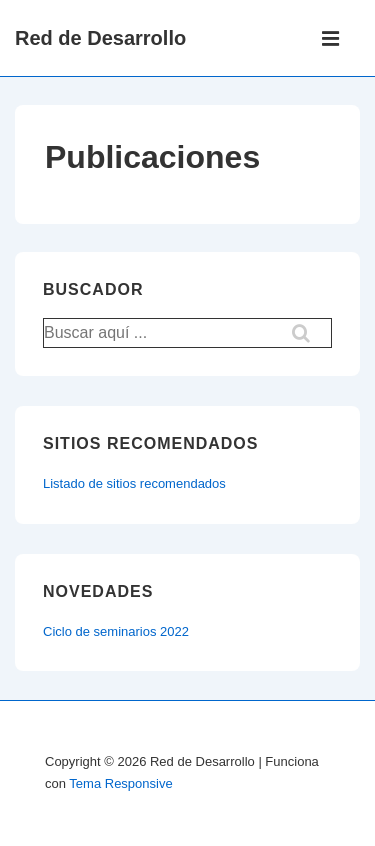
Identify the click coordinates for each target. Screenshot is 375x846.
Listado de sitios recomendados (134, 483)
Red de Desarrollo (100, 38)
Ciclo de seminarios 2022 (116, 631)
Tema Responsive (120, 783)
